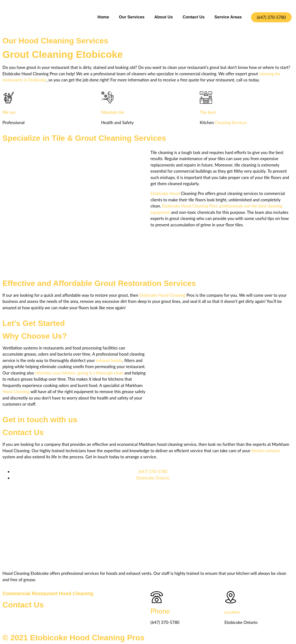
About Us (164, 17)
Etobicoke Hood (165, 193)
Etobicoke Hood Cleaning (162, 295)
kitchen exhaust (266, 451)
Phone (160, 611)
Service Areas (228, 17)
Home (103, 17)
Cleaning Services (231, 122)
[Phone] (157, 597)
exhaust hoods (109, 360)
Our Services (132, 17)
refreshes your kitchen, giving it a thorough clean (79, 373)
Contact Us (194, 17)
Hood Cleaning (16, 392)
